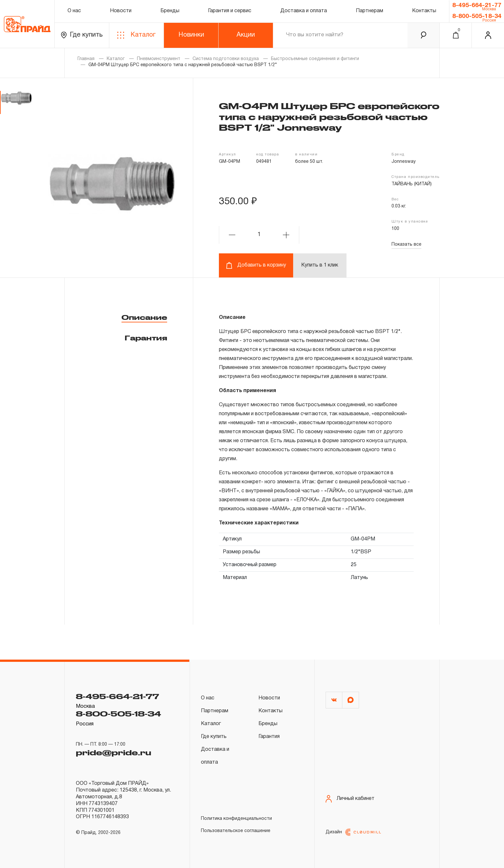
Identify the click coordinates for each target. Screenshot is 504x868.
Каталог (136, 35)
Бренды (170, 11)
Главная (86, 59)
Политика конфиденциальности (236, 819)
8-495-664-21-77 (477, 5)
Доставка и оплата (304, 11)
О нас (74, 11)
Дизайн (353, 832)
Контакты (424, 11)
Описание (144, 317)
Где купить (82, 35)
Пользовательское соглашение (236, 831)
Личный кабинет (350, 799)
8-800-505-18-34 (477, 16)
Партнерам (369, 11)
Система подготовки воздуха (226, 59)
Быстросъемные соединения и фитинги (315, 59)
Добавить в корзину (256, 265)
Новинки (191, 35)
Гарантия (146, 338)
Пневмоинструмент (159, 59)
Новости (121, 11)
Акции (246, 35)
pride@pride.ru (113, 752)
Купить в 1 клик (320, 265)
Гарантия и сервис (230, 11)
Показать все (406, 245)
